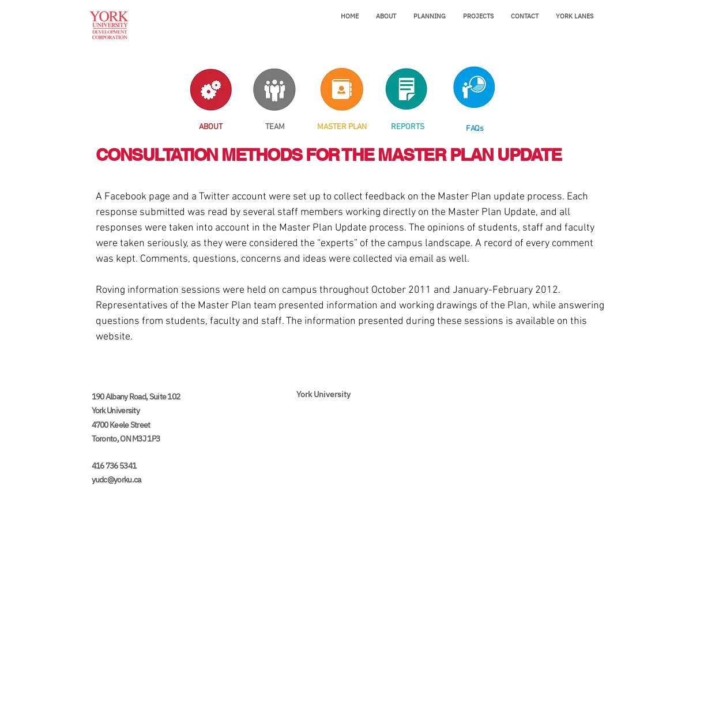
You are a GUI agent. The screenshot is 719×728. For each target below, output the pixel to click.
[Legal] (357, 719)
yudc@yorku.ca (116, 480)
